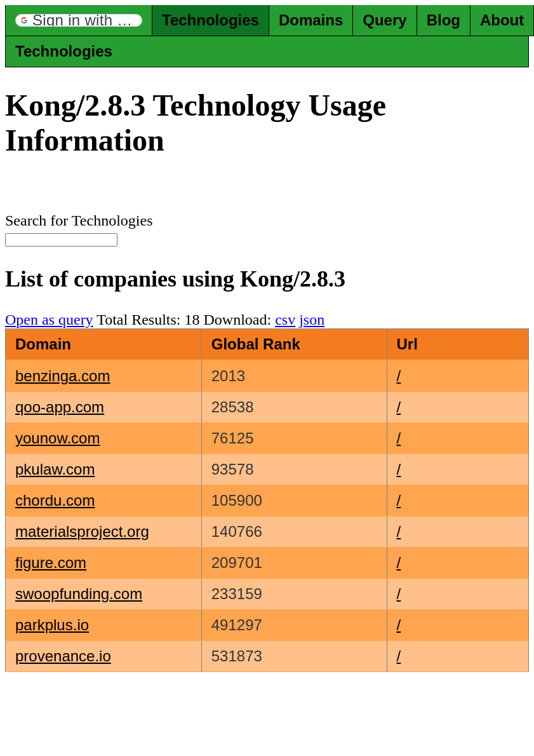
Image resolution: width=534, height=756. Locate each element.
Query (384, 20)
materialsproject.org (82, 531)
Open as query (49, 320)
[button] (79, 20)
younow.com (57, 438)
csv (285, 320)
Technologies (210, 20)
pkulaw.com (55, 469)
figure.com (51, 563)
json (312, 320)
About (502, 20)
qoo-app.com (60, 407)
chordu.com (55, 500)
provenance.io (63, 656)
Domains (311, 20)
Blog (444, 20)
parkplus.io (52, 625)
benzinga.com (63, 376)
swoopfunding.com (79, 594)
